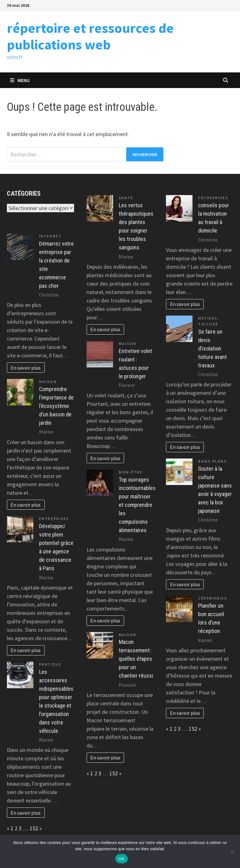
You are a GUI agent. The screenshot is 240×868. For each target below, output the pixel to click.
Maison (48, 382)
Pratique (50, 664)
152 (34, 828)
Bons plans (212, 461)
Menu (20, 80)
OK (121, 859)
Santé (126, 198)
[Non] (232, 851)
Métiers (208, 318)
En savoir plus (26, 368)
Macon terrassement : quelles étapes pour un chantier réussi (136, 659)
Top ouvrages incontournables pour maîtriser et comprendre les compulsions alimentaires (137, 505)
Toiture (208, 324)
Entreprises (54, 519)
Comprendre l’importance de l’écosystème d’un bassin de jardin (56, 406)
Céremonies (212, 598)
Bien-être (131, 472)
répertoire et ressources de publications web (90, 36)
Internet (50, 236)
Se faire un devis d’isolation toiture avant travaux (212, 348)
